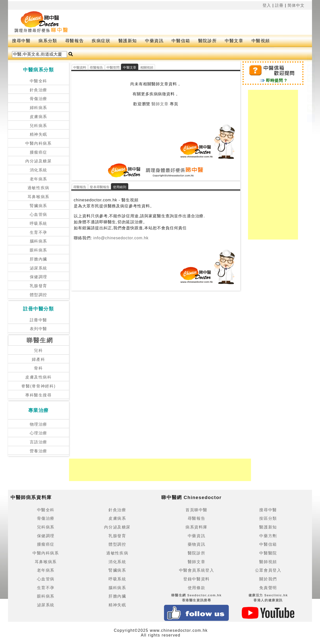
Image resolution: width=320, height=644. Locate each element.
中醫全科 (38, 81)
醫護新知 (128, 41)
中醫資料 (80, 67)
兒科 (38, 350)
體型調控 (38, 295)
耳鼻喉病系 (38, 197)
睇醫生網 (40, 340)
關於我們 (268, 579)
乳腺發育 (38, 286)
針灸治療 (38, 90)
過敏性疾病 (38, 188)
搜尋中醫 (21, 41)
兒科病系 (38, 126)
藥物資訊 (196, 544)
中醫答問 (113, 67)
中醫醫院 (268, 553)
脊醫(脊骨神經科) (38, 386)
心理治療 (38, 433)
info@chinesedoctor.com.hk (120, 238)
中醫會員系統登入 (197, 570)
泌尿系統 (38, 268)
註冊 (279, 5)
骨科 (38, 368)
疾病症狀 (101, 41)
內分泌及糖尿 (38, 161)
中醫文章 (234, 41)
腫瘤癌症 (38, 152)
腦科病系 (38, 241)
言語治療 (38, 442)
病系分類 (48, 41)
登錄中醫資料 (196, 579)
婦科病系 (38, 108)
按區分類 (268, 518)
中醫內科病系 (38, 143)
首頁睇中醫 (196, 510)
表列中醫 (38, 329)
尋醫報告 (74, 41)
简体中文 (296, 5)
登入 (267, 5)
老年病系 (38, 179)
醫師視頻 (268, 562)
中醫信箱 (181, 41)
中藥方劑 (268, 536)
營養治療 (38, 451)
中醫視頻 (261, 41)
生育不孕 (38, 232)
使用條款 (196, 588)
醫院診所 (207, 41)
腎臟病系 (38, 206)
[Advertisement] (195, 22)
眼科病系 (38, 250)
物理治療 (38, 424)
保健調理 (38, 277)
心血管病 (38, 214)
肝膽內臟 (38, 259)
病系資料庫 (196, 527)
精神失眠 (38, 134)
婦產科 (38, 359)
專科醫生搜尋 (38, 395)
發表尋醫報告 (100, 187)
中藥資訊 (154, 41)
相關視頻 (147, 67)
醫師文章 (160, 104)
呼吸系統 (38, 223)
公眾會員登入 (268, 570)
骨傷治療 (38, 99)
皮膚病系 (38, 117)
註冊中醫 (38, 320)
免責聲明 (268, 588)
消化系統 (38, 170)
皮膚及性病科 (38, 377)
